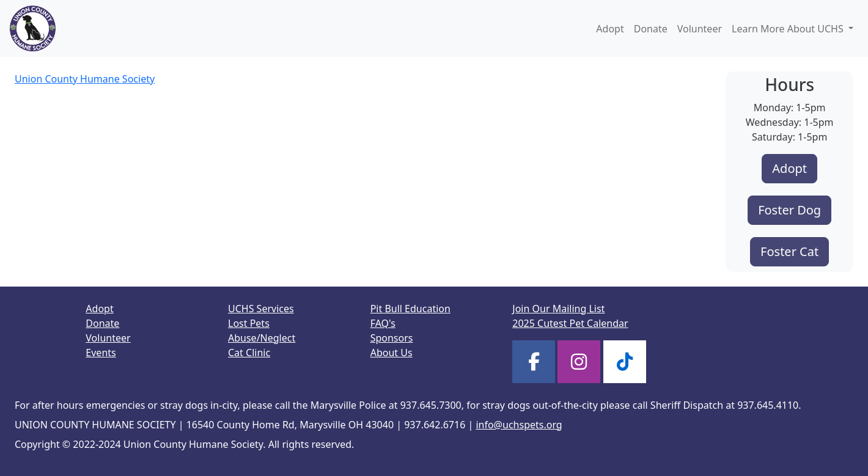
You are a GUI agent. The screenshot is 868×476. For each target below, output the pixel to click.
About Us (392, 353)
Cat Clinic (249, 353)
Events (101, 353)
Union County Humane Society (85, 79)
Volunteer (700, 29)
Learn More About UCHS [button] (789, 29)
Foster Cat (789, 251)
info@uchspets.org (519, 425)
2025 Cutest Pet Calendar (570, 323)
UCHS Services (261, 309)
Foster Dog (789, 210)
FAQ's (383, 323)
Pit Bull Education (410, 309)
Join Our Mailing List (558, 309)
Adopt (610, 29)
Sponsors (392, 338)
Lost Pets (249, 323)
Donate (651, 29)
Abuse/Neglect (262, 338)
